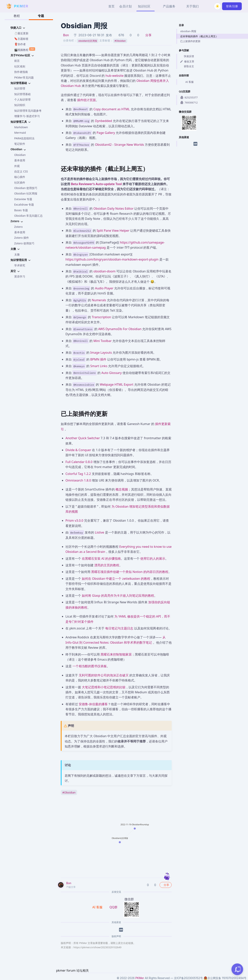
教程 (17, 16)
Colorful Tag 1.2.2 (78, 474)
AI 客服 (187, 82)
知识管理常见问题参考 (28, 111)
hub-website (114, 76)
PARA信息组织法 (24, 138)
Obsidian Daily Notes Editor (114, 209)
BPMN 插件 (98, 359)
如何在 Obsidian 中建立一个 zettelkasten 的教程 (116, 579)
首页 (111, 6)
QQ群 (113, 907)
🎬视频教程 (25, 49)
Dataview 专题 (23, 199)
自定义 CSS (21, 171)
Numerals (99, 300)
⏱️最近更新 (21, 33)
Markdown (21, 127)
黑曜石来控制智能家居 (116, 654)
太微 (17, 254)
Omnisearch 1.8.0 (78, 480)
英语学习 (20, 276)
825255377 (189, 97)
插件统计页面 (86, 100)
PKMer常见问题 (24, 77)
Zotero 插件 (22, 238)
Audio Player (104, 288)
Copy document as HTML (112, 109)
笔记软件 (20, 144)
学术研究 (20, 265)
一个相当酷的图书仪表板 (90, 666)
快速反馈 (187, 56)
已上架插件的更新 (190, 41)
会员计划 (125, 6)
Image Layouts (101, 353)
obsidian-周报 (188, 31)
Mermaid (20, 133)
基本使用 (20, 160)
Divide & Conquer (78, 450)
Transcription (101, 317)
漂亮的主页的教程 (107, 565)
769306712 (189, 103)
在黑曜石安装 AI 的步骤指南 (101, 558)
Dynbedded (104, 121)
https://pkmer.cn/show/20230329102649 (97, 947)
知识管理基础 (22, 94)
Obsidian (20, 155)
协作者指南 (21, 72)
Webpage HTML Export (116, 384)
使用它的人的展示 (153, 558)
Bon (66, 35)
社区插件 (20, 182)
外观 (17, 166)
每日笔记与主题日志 (119, 628)
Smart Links (99, 366)
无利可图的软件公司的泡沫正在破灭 (104, 675)
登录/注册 (232, 6)
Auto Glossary (111, 373)
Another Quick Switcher (83, 438)
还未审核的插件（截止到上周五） (199, 36)
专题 (41, 16)
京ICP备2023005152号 (188, 978)
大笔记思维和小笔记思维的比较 (104, 687)
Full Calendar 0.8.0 (79, 462)
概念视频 (122, 489)
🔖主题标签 (21, 39)
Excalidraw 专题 (24, 205)
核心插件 (20, 177)
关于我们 (192, 6)
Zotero (18, 227)
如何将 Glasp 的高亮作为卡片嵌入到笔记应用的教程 (118, 596)
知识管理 (20, 88)
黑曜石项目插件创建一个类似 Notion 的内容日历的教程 (130, 572)
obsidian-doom (105, 271)
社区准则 (20, 66)
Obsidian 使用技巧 (26, 188)
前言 (17, 61)
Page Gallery (106, 133)
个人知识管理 (22, 99)
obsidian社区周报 (88, 41)
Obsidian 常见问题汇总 (28, 216)
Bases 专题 (21, 210)
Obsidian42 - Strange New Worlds (120, 145)
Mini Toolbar (103, 341)
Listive (99, 532)
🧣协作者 (20, 44)
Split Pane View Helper (113, 231)
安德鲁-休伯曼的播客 (93, 704)
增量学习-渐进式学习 (27, 116)
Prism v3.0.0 (74, 520)
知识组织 (20, 105)
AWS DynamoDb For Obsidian (120, 329)
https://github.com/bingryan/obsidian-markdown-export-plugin (112, 259)
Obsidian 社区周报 (26, 193)
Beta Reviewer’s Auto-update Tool (96, 184)
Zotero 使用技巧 (24, 243)
